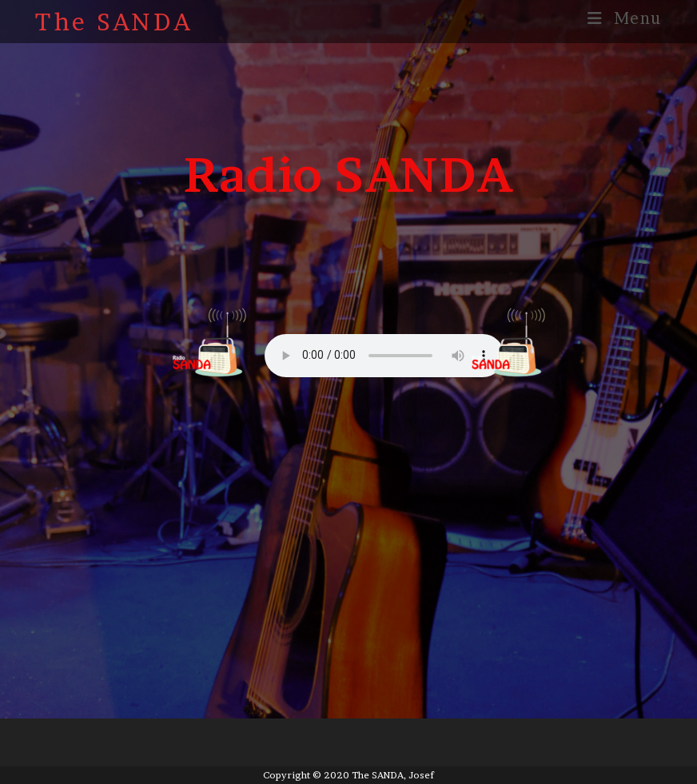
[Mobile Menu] (625, 18)
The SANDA (114, 22)
